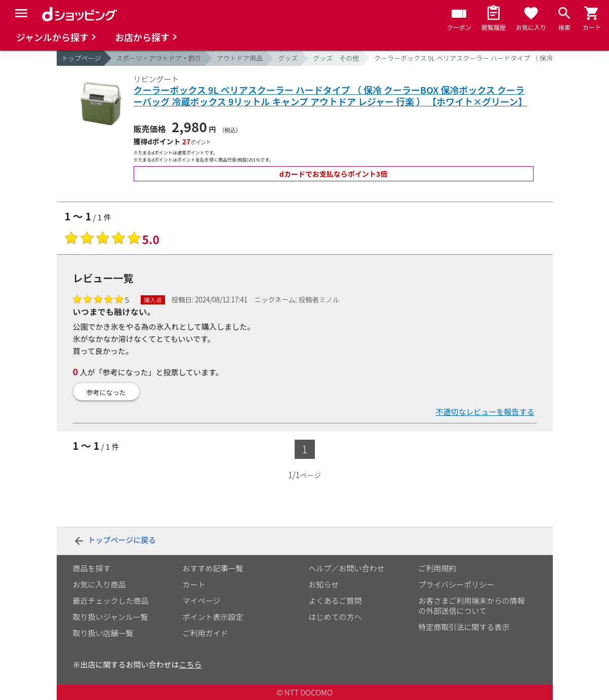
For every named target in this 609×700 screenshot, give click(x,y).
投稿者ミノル (319, 299)
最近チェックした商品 (111, 600)
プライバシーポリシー (457, 584)
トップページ (82, 58)
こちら (191, 664)
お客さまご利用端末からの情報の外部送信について (472, 606)
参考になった (106, 392)
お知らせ (324, 584)
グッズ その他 (336, 58)
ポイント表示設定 (213, 617)
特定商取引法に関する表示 (464, 627)
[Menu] (21, 13)
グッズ (288, 58)
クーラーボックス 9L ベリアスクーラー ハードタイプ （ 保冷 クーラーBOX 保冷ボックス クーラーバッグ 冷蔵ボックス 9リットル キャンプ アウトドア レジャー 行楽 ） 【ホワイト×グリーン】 (331, 96)
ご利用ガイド (206, 633)
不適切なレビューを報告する (485, 412)
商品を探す (92, 568)
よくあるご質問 (335, 600)
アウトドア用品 (240, 58)
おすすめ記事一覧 (213, 568)
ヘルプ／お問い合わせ (347, 568)
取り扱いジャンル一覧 (111, 617)
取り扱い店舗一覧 (103, 633)
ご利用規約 (438, 568)
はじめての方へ (335, 617)
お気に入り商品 (99, 584)
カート (194, 584)
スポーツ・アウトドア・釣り (159, 58)
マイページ (202, 600)
